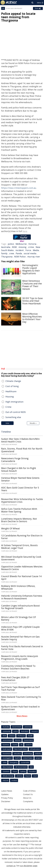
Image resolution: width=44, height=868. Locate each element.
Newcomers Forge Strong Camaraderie (15, 460)
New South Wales (21, 749)
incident (20, 250)
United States (28, 758)
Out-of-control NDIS (16, 412)
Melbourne (21, 244)
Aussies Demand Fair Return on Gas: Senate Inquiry (21, 638)
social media (30, 253)
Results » (33, 423)
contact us (11, 866)
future (15, 771)
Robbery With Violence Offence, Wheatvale (18, 587)
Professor (21, 736)
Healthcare (11, 391)
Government (17, 727)
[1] (29, 844)
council (15, 745)
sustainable (25, 762)
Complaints (28, 801)
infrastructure (35, 749)
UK (22, 745)
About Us (27, 798)
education (17, 754)
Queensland (28, 740)
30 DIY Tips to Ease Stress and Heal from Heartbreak (33, 301)
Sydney (23, 771)
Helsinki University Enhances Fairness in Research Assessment (22, 597)
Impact (28, 776)
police (11, 244)
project (38, 758)
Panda (19, 253)
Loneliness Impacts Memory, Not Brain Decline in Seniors (19, 520)
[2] (31, 844)
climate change (8, 776)
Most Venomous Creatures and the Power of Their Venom (32, 285)
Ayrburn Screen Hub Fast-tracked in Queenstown (20, 708)
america (19, 776)
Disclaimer (6, 801)
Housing (10, 397)
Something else (13, 417)
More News (22, 716)
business (6, 745)
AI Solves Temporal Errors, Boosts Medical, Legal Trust (19, 547)
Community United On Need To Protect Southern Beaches (18, 667)
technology (28, 754)
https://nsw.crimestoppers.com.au (19, 188)
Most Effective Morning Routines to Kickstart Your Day (32, 318)
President (32, 771)
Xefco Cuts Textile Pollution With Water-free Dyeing (19, 510)
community (7, 731)
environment (7, 740)
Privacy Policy (7, 798)
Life (3, 8)
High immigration (14, 402)
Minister (18, 740)
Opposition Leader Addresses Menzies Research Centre (22, 568)
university (28, 727)
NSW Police (20, 257)
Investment (7, 754)
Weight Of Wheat (11, 529)
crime (31, 247)
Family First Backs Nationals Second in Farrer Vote (22, 648)
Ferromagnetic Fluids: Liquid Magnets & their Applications (31, 269)
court (35, 776)
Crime (8, 407)
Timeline (6, 432)
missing (22, 247)
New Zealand (7, 767)
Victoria (32, 244)
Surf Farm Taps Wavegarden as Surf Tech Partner (20, 689)
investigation (7, 758)
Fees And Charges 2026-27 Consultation (15, 679)
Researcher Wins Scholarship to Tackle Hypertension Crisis (22, 501)
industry (38, 754)
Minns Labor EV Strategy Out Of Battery (18, 619)
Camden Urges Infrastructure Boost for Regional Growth (20, 607)
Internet (6, 780)
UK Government (21, 767)
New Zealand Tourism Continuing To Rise (21, 698)
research (35, 731)
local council (7, 749)
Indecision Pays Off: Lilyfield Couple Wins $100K (20, 628)
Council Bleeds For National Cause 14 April (21, 578)
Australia (6, 247)
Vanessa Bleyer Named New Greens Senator (20, 479)
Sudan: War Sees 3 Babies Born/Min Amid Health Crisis (20, 440)
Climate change (13, 381)
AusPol (17, 758)
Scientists (6, 771)
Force (28, 250)
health (30, 736)
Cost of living (12, 386)
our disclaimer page (29, 866)
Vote (7, 423)
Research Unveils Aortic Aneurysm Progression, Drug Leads (20, 658)
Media (36, 250)
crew (12, 253)
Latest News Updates (7, 793)
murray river (34, 257)
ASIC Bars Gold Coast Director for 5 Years (20, 489)
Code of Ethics (29, 791)
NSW (14, 247)
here (25, 231)
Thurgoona (7, 257)
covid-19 (29, 745)
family (4, 253)
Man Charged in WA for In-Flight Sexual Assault (19, 470)
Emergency (14, 762)
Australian (25, 731)
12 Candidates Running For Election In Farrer (22, 537)
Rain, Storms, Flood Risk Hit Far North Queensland (22, 450)
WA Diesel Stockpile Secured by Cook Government (21, 558)
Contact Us (28, 794)
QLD (31, 767)
